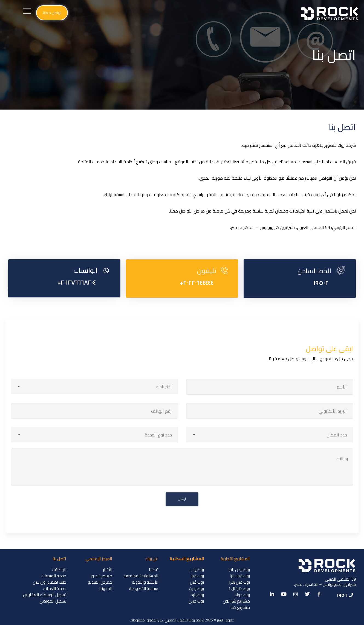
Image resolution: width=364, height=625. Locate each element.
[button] (52, 13)
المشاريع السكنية (187, 559)
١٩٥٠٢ (321, 299)
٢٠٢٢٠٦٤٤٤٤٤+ (197, 300)
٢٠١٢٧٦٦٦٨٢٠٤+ (77, 300)
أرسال (182, 523)
